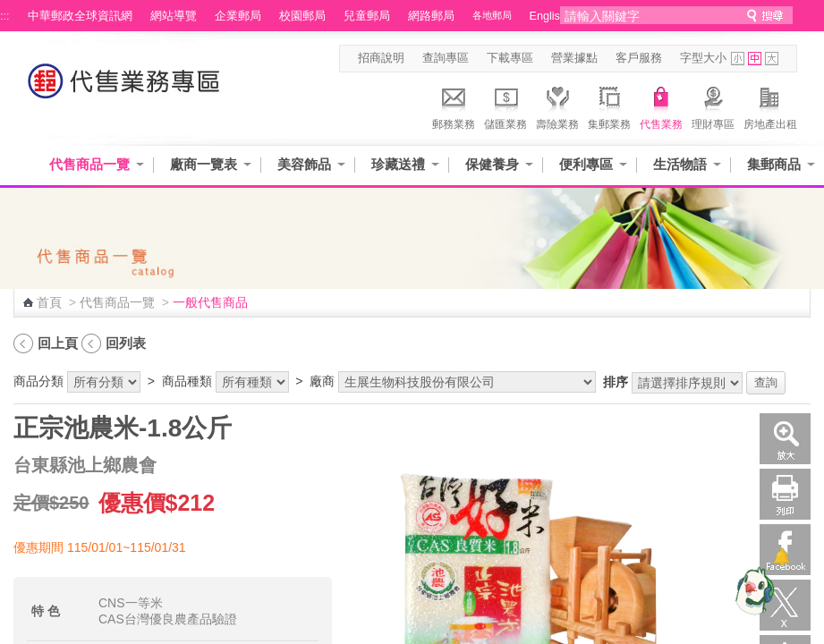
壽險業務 (557, 106)
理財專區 (713, 106)
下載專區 (510, 58)
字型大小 (703, 58)
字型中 (755, 59)
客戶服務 (639, 58)
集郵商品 (774, 164)
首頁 (49, 302)
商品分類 (38, 381)
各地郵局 (492, 15)
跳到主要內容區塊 (9, 9)
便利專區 (586, 164)
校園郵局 (302, 16)
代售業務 (661, 106)
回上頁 (58, 343)
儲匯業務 (505, 106)
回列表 (126, 343)
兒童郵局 (367, 16)
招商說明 (381, 58)
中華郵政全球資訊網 (80, 16)
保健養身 (492, 164)
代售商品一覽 (89, 164)
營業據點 (574, 58)
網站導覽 (174, 16)
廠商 (322, 381)
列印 (785, 494)
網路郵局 (431, 16)
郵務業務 (454, 106)
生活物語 (680, 164)
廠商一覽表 (204, 164)
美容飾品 (304, 164)
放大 (785, 439)
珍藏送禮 (398, 164)
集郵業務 (609, 106)
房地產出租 (770, 106)
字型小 (738, 59)
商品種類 (187, 381)
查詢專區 (446, 58)
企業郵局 (238, 16)
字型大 (772, 59)
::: (5, 16)
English (548, 16)
